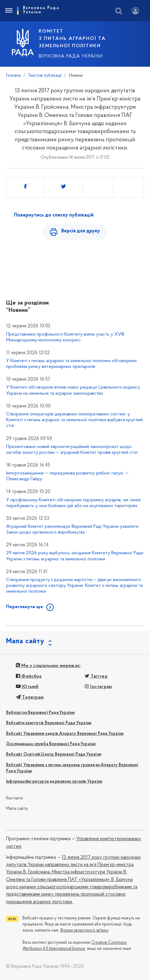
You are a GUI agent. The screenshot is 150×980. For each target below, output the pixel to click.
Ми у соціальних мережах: (48, 666)
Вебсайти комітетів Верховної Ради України (49, 723)
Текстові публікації (45, 76)
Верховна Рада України (71, 56)
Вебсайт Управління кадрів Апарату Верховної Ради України (65, 734)
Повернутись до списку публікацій (54, 215)
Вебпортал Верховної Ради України (40, 713)
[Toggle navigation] (9, 11)
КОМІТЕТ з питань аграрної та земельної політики (72, 39)
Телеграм (30, 697)
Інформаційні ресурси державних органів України (54, 782)
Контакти (15, 798)
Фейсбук (29, 676)
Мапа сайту (17, 809)
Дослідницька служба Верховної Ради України (51, 744)
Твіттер (96, 676)
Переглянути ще (25, 607)
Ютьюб (27, 687)
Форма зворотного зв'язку (84, 931)
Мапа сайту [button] (25, 641)
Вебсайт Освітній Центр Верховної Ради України (54, 754)
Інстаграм (98, 687)
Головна (13, 76)
